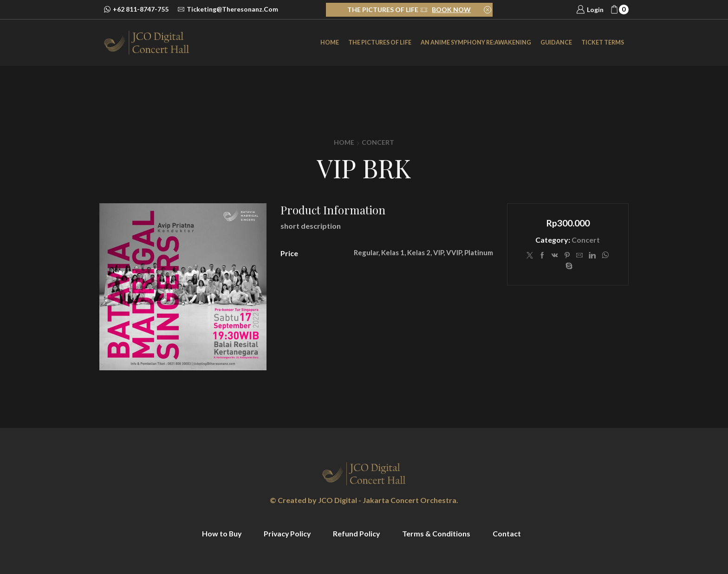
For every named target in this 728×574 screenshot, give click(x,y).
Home (330, 42)
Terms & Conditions (438, 533)
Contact (508, 533)
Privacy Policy (287, 533)
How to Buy (221, 533)
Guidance (556, 42)
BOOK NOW (451, 10)
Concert (378, 142)
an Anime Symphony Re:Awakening (476, 42)
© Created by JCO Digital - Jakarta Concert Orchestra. (364, 500)
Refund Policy (357, 533)
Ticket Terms (603, 42)
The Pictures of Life (380, 42)
